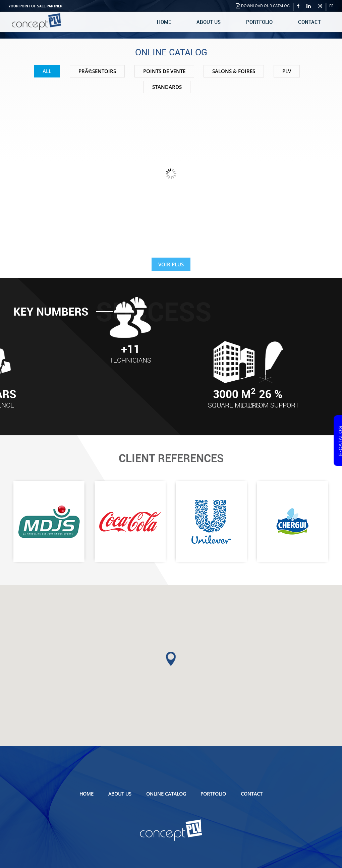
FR (331, 6)
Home (164, 22)
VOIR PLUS (171, 269)
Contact (309, 22)
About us (209, 22)
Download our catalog (263, 6)
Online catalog (166, 794)
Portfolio (259, 22)
